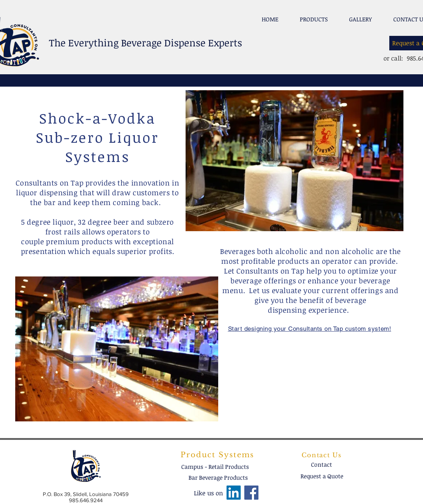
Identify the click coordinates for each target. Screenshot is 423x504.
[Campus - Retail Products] (215, 467)
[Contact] (322, 465)
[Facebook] (251, 493)
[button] (314, 16)
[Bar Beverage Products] (218, 478)
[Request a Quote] (322, 476)
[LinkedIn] (234, 493)
